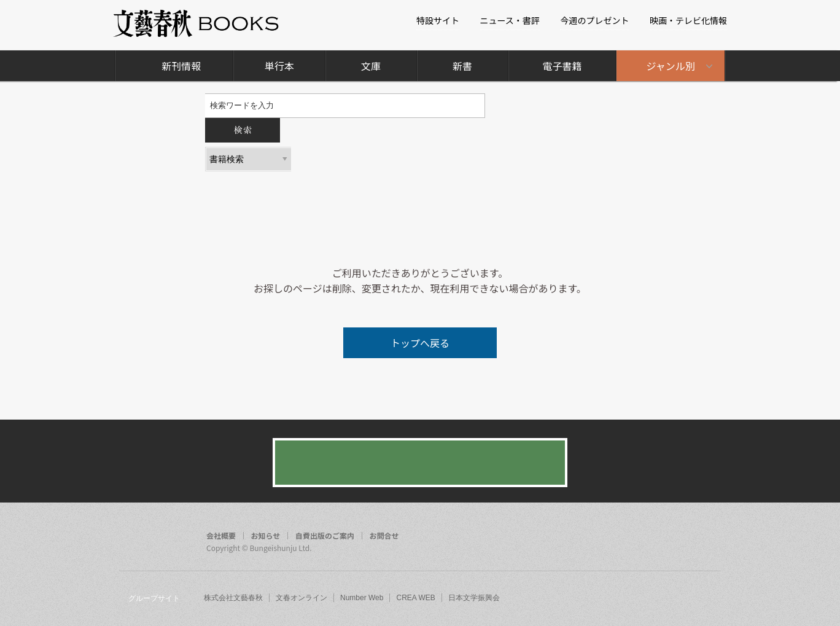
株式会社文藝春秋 (233, 598)
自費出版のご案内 (325, 536)
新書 (462, 66)
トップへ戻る (420, 343)
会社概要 (221, 536)
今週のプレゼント (594, 20)
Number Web (362, 598)
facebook (661, 537)
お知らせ (266, 536)
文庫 (371, 66)
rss (707, 537)
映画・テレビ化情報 (688, 20)
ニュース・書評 (510, 20)
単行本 (279, 66)
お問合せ (384, 536)
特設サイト (438, 20)
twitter (684, 537)
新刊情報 (181, 66)
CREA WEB (415, 598)
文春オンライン (301, 598)
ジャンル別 (671, 66)
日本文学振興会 (474, 598)
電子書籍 (562, 66)
